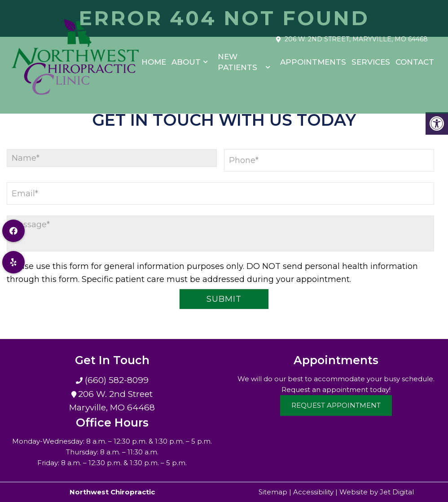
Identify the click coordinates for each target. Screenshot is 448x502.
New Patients (237, 57)
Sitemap (273, 492)
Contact (415, 57)
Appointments (313, 57)
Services (371, 57)
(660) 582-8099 (116, 380)
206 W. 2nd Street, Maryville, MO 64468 (356, 35)
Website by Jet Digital (377, 492)
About (186, 57)
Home (154, 57)
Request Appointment (336, 405)
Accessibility (313, 492)
